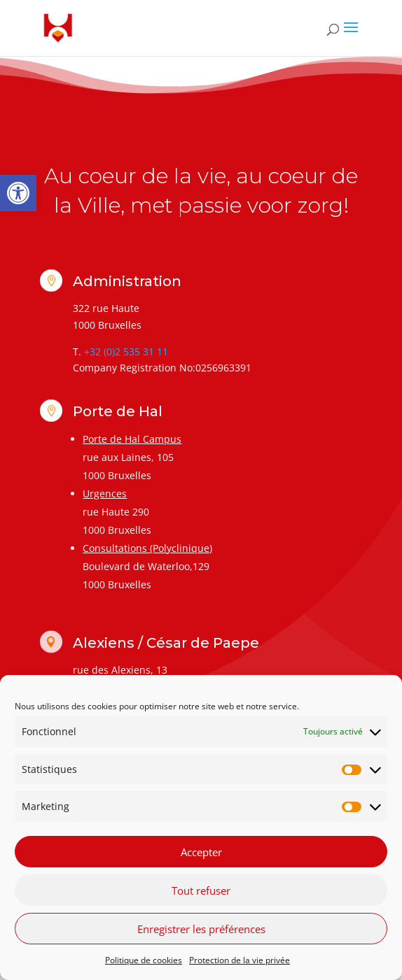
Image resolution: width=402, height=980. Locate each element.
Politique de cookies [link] (144, 960)
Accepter (201, 852)
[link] (18, 193)
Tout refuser (201, 890)
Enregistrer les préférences (201, 929)
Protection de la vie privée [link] (240, 960)
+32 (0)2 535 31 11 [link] (126, 351)
